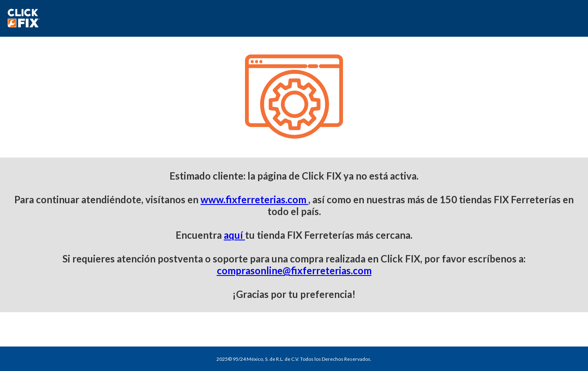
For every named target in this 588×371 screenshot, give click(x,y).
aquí (234, 235)
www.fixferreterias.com (254, 199)
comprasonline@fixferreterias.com (294, 270)
